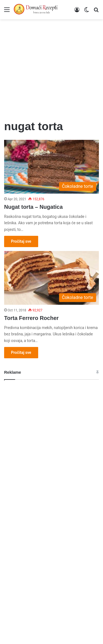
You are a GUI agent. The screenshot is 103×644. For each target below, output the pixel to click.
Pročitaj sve (21, 241)
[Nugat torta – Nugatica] (51, 167)
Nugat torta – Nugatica (33, 207)
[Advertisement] (51, 66)
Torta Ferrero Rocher (31, 318)
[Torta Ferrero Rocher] (51, 278)
